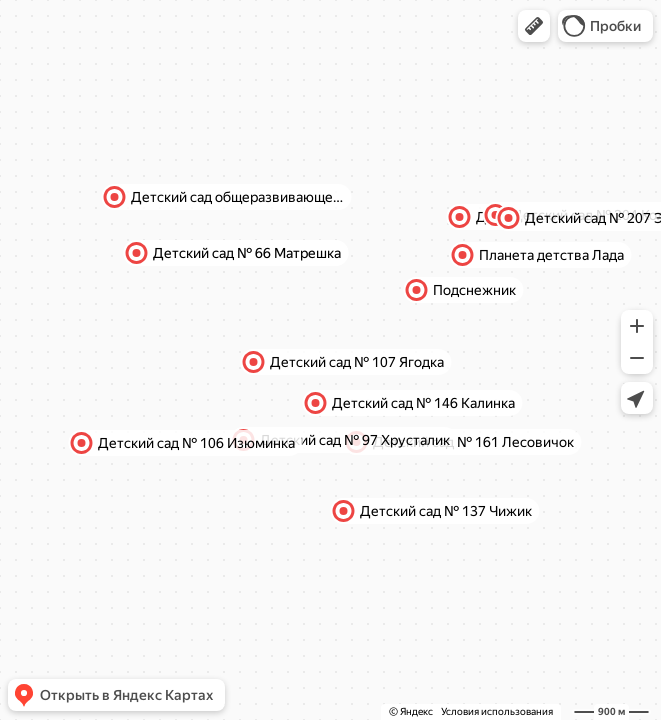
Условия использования (497, 711)
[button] (534, 26)
